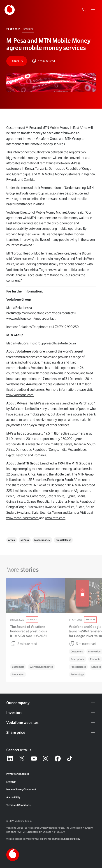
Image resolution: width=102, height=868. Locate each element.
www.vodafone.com (20, 395)
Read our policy (72, 839)
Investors (51, 713)
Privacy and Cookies (18, 774)
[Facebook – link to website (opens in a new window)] (58, 759)
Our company (51, 703)
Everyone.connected (41, 667)
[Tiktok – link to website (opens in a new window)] (70, 759)
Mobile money (42, 540)
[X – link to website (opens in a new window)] (22, 759)
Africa (12, 540)
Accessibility (13, 797)
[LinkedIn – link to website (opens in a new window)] (10, 759)
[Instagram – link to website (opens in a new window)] (46, 759)
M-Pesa (25, 540)
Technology (77, 674)
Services (28, 29)
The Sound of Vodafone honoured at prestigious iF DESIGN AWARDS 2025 (29, 631)
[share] (17, 61)
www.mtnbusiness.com (22, 518)
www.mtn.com (55, 518)
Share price (51, 733)
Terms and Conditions (18, 805)
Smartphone (78, 659)
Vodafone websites (51, 723)
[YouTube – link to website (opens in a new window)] (34, 759)
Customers (18, 667)
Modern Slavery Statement (21, 789)
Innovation (18, 674)
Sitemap (11, 782)
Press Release (63, 540)
